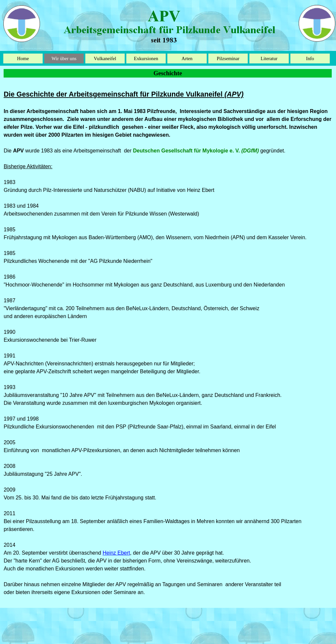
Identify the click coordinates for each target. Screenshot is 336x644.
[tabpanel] (168, 343)
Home (23, 58)
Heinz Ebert (116, 553)
